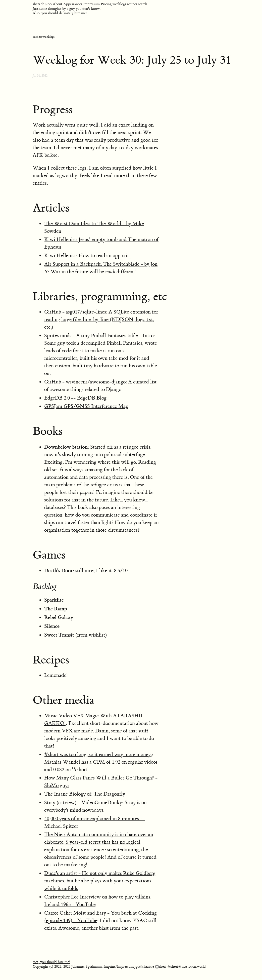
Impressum (91, 4)
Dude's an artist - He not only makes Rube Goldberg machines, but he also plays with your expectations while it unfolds (100, 881)
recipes (132, 4)
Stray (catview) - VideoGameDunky (83, 802)
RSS (48, 4)
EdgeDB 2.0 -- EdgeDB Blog (75, 398)
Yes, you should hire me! (51, 962)
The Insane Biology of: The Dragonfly (85, 794)
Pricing (106, 4)
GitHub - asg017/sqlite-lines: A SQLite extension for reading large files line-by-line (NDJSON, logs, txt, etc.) (101, 319)
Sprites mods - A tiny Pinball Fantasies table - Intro (99, 336)
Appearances (73, 4)
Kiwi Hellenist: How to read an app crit (87, 256)
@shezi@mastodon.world (187, 967)
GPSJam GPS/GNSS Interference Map (86, 406)
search (143, 4)
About (58, 4)
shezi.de (38, 4)
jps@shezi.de (144, 967)
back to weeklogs (44, 37)
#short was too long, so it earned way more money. (98, 754)
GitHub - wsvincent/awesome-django (85, 382)
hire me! (81, 13)
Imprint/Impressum (119, 967)
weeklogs (119, 4)
